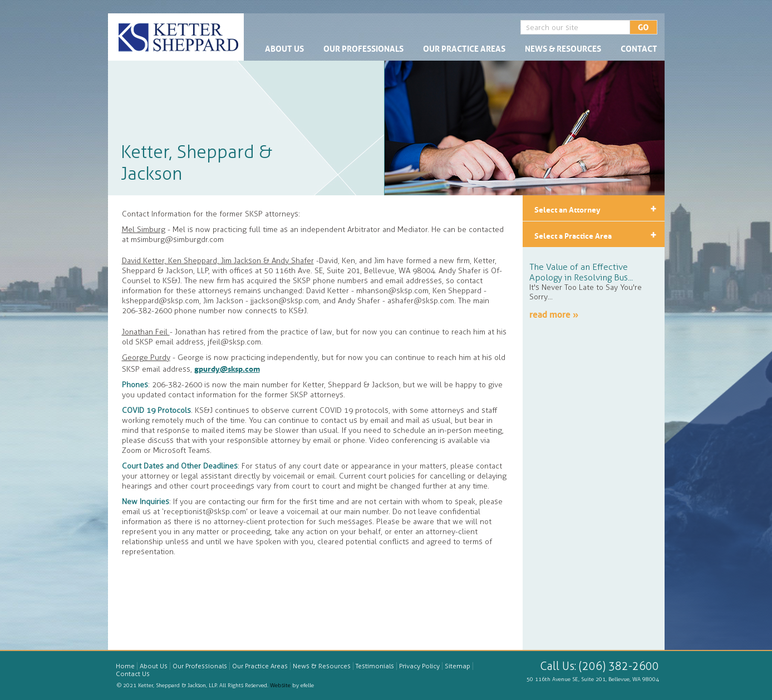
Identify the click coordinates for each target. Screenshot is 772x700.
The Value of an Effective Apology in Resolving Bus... (581, 272)
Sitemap (458, 666)
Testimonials (375, 666)
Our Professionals (363, 48)
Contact (639, 48)
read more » (554, 313)
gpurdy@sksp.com (227, 368)
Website (280, 686)
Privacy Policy (419, 666)
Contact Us (133, 674)
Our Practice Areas (464, 48)
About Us (284, 48)
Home (125, 666)
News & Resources (563, 48)
